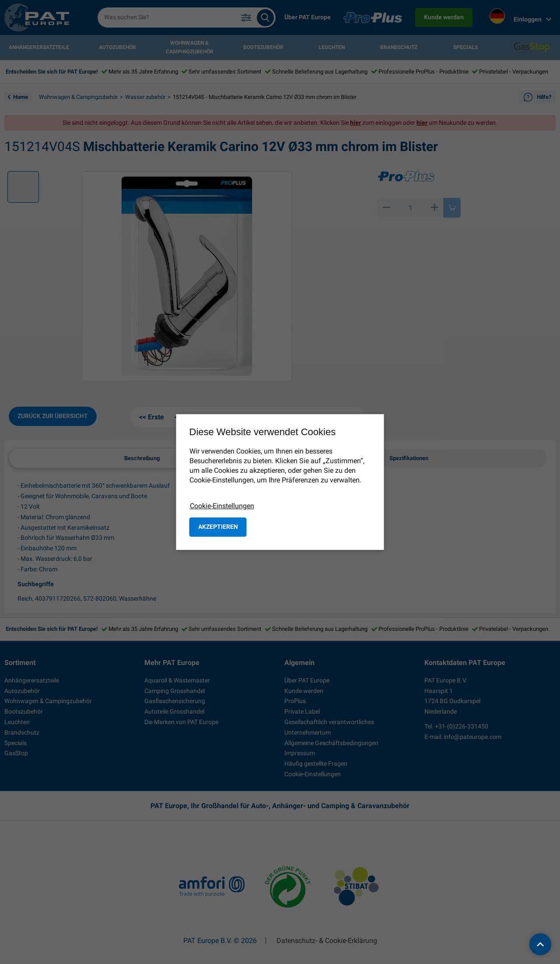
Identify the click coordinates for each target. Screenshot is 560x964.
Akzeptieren (218, 527)
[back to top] (540, 944)
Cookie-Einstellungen (222, 506)
